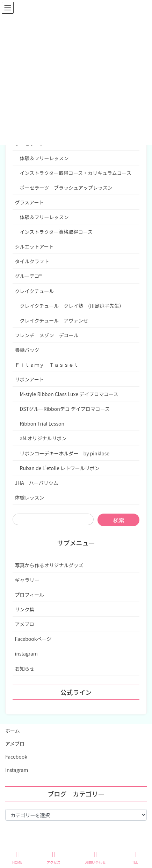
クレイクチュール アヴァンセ (57, 320)
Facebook (16, 757)
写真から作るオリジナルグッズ (49, 565)
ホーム (13, 731)
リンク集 (25, 609)
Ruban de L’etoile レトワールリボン (60, 468)
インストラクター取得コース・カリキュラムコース (76, 173)
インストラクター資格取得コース (56, 232)
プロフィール (30, 595)
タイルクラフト (32, 261)
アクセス (53, 858)
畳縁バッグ (27, 350)
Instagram (17, 770)
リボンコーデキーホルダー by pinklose (65, 453)
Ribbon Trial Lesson (42, 423)
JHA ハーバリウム (37, 483)
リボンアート (30, 379)
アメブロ (25, 624)
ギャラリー (27, 580)
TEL (135, 858)
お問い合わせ (95, 858)
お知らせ (25, 669)
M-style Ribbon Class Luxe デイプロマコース (69, 394)
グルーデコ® (28, 276)
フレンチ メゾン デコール (47, 335)
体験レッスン (30, 497)
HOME (17, 858)
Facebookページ (33, 639)
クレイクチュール (35, 291)
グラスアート (30, 202)
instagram (26, 653)
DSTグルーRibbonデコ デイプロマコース (65, 409)
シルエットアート (34, 246)
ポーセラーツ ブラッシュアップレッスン (66, 188)
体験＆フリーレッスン (44, 158)
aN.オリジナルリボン (43, 438)
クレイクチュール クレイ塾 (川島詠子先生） (72, 306)
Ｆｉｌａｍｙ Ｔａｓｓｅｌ (47, 365)
